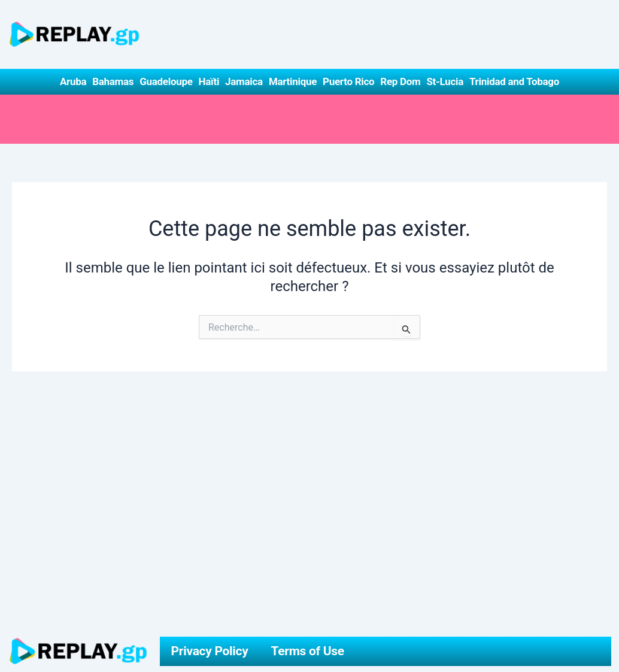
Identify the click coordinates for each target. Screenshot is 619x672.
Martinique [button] (293, 81)
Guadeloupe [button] (166, 81)
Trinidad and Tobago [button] (514, 81)
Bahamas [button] (113, 81)
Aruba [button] (73, 81)
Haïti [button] (209, 81)
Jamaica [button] (244, 81)
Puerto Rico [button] (348, 81)
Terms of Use (308, 651)
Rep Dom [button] (400, 81)
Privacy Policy (210, 651)
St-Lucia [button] (445, 81)
